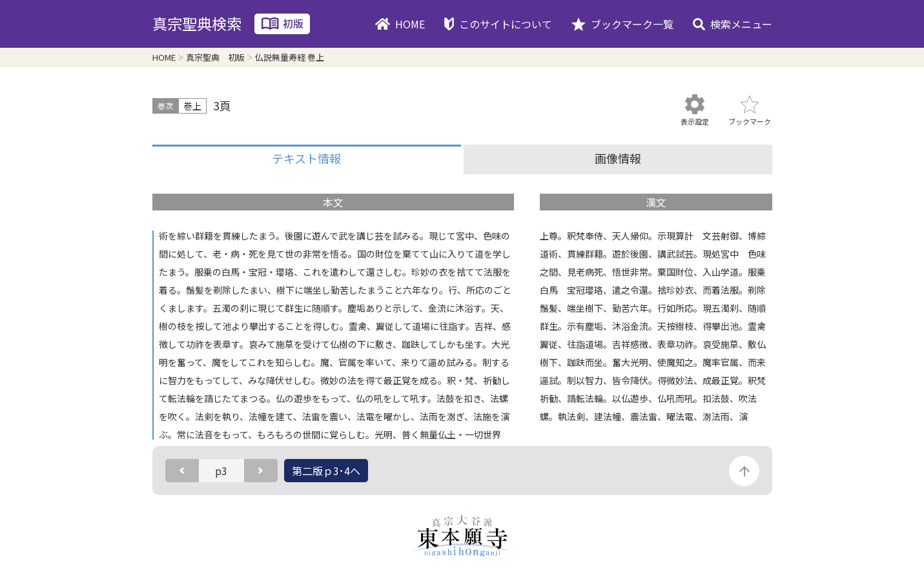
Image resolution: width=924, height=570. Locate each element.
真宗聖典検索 (197, 23)
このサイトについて (506, 24)
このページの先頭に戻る (744, 471)
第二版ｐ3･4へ (326, 471)
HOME (410, 24)
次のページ (261, 471)
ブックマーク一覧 (632, 24)
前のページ (182, 471)
